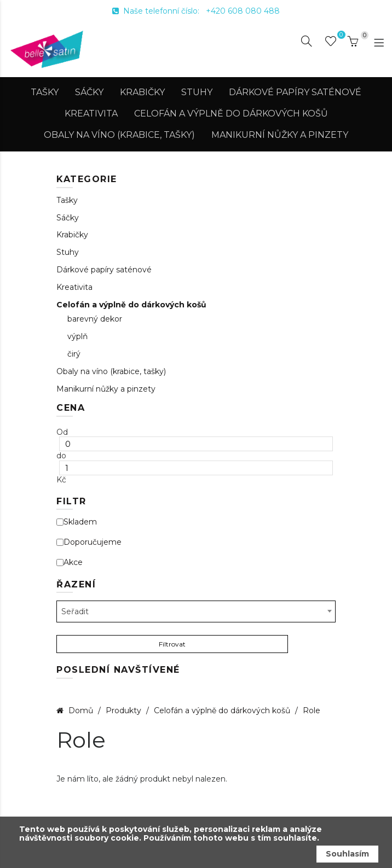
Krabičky (142, 92)
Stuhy (197, 92)
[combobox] (196, 611)
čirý (74, 354)
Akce (70, 563)
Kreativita (91, 113)
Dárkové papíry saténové (295, 92)
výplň (77, 337)
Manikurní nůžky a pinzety (280, 135)
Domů (81, 710)
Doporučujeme (89, 542)
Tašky (45, 92)
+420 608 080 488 (243, 11)
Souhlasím (347, 854)
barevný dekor (95, 319)
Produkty (125, 710)
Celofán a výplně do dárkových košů (231, 113)
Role (312, 710)
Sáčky (89, 92)
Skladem (77, 522)
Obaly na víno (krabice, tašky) (119, 135)
